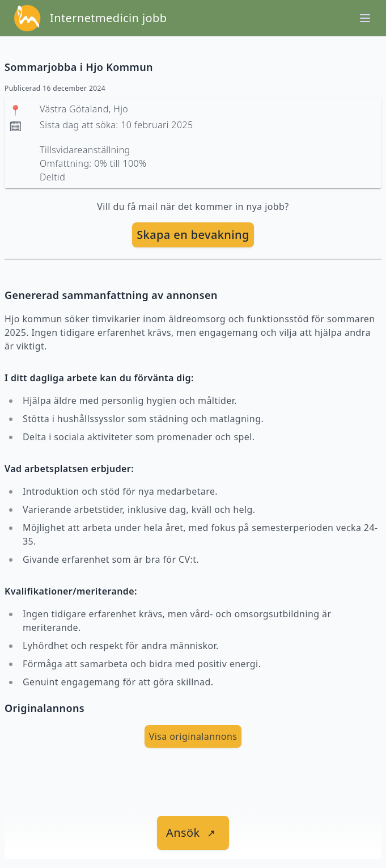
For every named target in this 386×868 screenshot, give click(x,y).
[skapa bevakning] (193, 235)
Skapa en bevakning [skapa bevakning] (193, 235)
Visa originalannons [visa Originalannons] (193, 736)
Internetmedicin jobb (108, 18)
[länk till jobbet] (193, 833)
